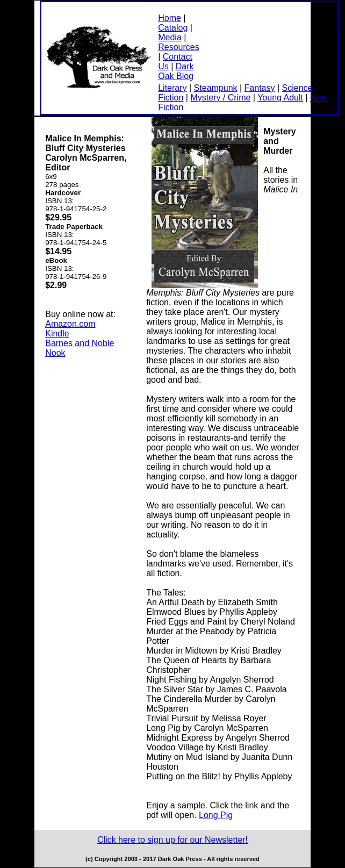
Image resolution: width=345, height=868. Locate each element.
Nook (55, 353)
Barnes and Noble (80, 343)
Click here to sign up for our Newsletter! (172, 840)
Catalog (173, 28)
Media (170, 37)
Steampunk (216, 88)
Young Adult (280, 98)
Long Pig (216, 815)
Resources (178, 47)
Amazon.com (70, 324)
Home (170, 18)
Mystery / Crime (220, 98)
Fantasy (260, 88)
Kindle (57, 333)
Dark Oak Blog (176, 71)
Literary (172, 88)
